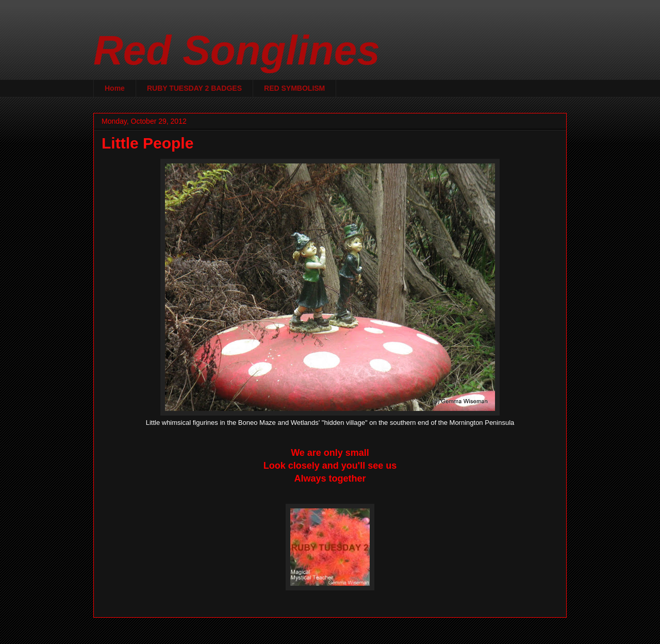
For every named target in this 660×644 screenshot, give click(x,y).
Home (115, 88)
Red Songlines (237, 50)
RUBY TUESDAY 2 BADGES (194, 88)
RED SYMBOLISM (294, 88)
